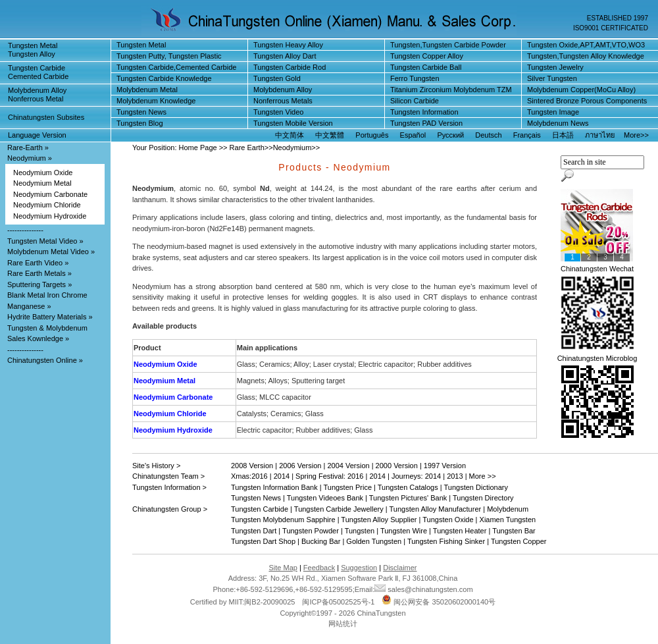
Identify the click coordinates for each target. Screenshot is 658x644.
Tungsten (360, 531)
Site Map (283, 568)
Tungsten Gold (277, 78)
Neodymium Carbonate (50, 194)
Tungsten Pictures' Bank (408, 498)
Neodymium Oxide (43, 173)
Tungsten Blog (140, 123)
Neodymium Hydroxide (50, 216)
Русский (450, 135)
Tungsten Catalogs (408, 487)
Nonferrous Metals (283, 101)
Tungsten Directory (483, 498)
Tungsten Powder (311, 531)
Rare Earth (247, 148)
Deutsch (488, 135)
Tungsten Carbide (260, 509)
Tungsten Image (553, 112)
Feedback (319, 568)
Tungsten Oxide (448, 520)
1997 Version (445, 466)
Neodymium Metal (42, 183)
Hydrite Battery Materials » (50, 317)
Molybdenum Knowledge (156, 101)
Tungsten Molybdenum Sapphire (283, 520)
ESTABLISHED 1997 (618, 18)
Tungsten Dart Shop (263, 541)
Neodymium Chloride (47, 205)
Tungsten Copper (519, 541)
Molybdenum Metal (147, 90)
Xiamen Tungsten (508, 520)
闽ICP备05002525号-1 (338, 602)
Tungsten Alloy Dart (285, 56)
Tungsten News (141, 112)
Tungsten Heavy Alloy (288, 45)
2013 (455, 476)
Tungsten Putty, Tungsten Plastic (169, 56)
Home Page (198, 148)
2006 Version (300, 466)
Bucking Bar (321, 541)
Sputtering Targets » (39, 284)
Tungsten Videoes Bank (325, 498)
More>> (636, 135)
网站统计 (343, 624)
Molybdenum (508, 509)
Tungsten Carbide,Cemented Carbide (176, 67)
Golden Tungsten (374, 541)
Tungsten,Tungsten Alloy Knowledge (586, 56)
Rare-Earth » (28, 148)
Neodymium (292, 148)
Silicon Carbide (415, 101)
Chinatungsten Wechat (597, 269)
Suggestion (359, 568)
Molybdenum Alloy (283, 90)
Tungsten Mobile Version (293, 123)
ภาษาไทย (600, 135)
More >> (483, 476)
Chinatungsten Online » (45, 360)
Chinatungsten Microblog (597, 358)
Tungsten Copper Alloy (427, 56)
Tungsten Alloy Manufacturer (436, 509)
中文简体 (290, 135)
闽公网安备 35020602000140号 (439, 602)
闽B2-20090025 (269, 602)
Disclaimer (400, 568)
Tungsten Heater (460, 531)
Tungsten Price (347, 487)
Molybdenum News (558, 123)
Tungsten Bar (514, 531)
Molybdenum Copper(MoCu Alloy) (581, 90)
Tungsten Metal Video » (45, 241)
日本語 (563, 135)
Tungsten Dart (254, 531)
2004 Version (348, 466)
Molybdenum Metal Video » (51, 252)
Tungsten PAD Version (426, 123)
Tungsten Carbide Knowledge (164, 78)
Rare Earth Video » (38, 263)
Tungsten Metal (141, 45)
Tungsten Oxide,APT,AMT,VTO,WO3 (586, 45)
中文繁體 (330, 135)
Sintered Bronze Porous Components (587, 101)
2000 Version (397, 466)
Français (527, 135)
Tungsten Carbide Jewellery (339, 509)
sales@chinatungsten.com (423, 589)
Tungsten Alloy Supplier (379, 520)
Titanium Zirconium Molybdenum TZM (451, 90)
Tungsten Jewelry (555, 67)
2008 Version (252, 466)
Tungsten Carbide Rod (290, 67)
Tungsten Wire (404, 531)
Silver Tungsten (552, 78)
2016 (259, 476)
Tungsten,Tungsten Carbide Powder (448, 45)
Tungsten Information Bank (275, 487)
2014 (282, 476)
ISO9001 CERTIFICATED (611, 28)
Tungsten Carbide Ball (426, 67)
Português (372, 135)
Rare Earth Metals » (39, 273)
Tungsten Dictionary (476, 487)
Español (413, 135)
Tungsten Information (424, 112)
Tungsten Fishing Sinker (446, 541)
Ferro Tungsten (415, 78)
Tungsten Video (278, 112)
